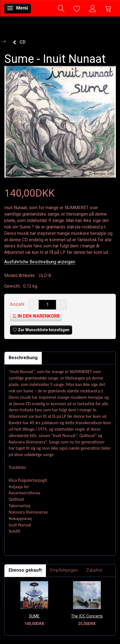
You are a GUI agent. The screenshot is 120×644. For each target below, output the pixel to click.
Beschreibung (23, 358)
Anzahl (18, 304)
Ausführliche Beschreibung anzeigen (40, 262)
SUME (34, 616)
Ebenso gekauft (25, 570)
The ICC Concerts (87, 616)
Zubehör (94, 570)
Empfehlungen (64, 570)
